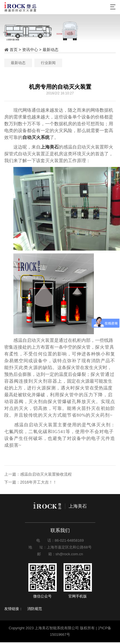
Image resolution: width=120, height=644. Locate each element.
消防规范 (35, 609)
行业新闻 (75, 63)
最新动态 (50, 50)
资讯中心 (30, 50)
